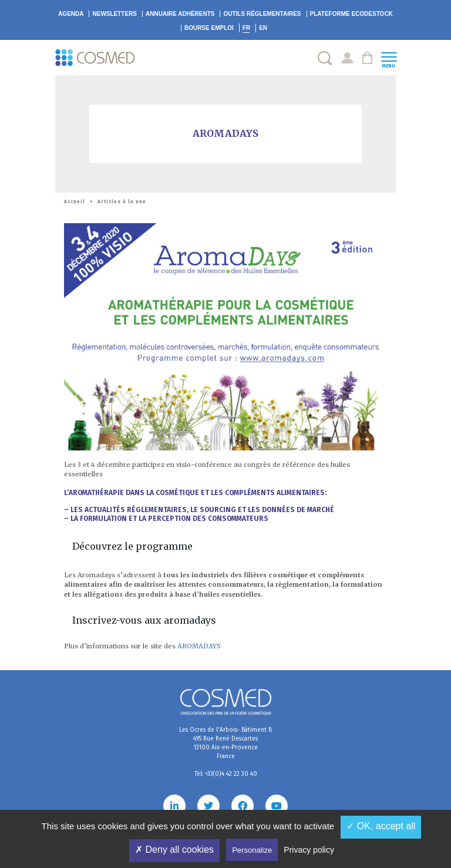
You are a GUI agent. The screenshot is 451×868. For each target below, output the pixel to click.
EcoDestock (351, 14)
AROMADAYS (199, 646)
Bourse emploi (209, 28)
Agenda (71, 14)
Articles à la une (122, 202)
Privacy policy (309, 850)
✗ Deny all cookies (174, 850)
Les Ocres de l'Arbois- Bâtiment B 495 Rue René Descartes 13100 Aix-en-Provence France (225, 743)
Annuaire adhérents (180, 14)
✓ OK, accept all (381, 826)
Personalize (252, 850)
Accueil (75, 202)
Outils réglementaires (262, 14)
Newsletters (115, 14)
